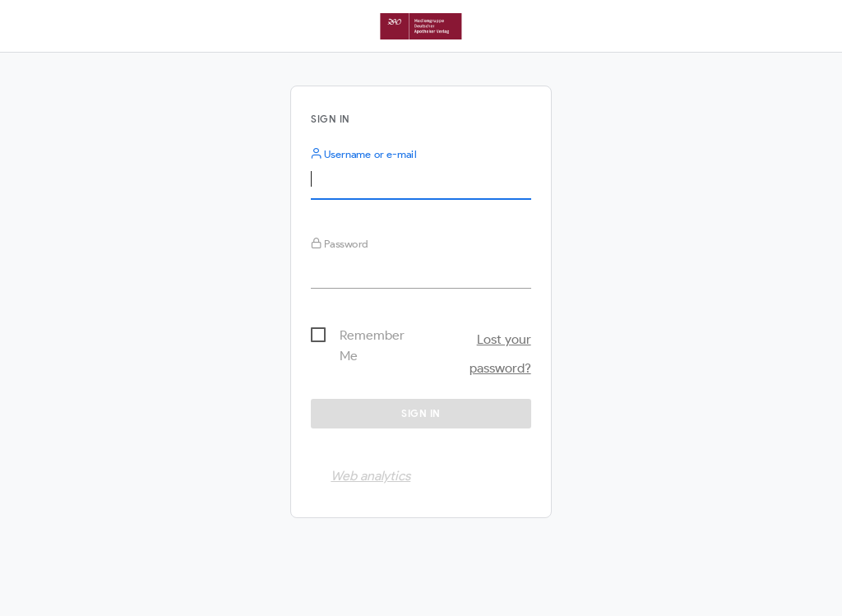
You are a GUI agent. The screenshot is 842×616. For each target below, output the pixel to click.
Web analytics (370, 476)
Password (340, 244)
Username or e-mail (363, 154)
